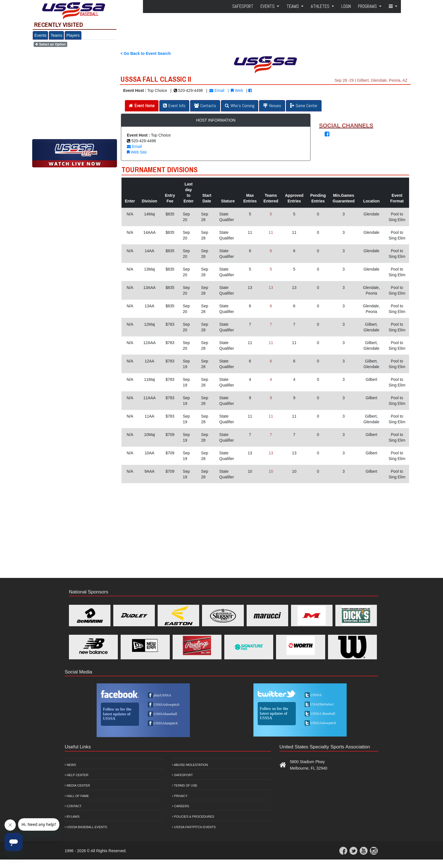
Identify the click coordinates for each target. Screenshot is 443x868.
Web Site (137, 152)
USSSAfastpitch (166, 723)
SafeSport (243, 6)
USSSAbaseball (165, 714)
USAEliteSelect (322, 704)
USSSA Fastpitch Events (194, 827)
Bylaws (72, 817)
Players (73, 35)
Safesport (182, 775)
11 (271, 232)
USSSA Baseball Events (86, 827)
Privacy (180, 796)
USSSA (316, 695)
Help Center (77, 775)
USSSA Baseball (323, 713)
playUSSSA (163, 695)
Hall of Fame (77, 796)
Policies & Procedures (193, 817)
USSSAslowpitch (167, 704)
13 (271, 288)
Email (217, 90)
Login (346, 6)
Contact (73, 806)
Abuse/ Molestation (190, 765)
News (70, 765)
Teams (56, 35)
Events (41, 35)
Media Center (77, 785)
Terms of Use (185, 785)
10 (271, 471)
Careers (181, 806)
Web (237, 90)
